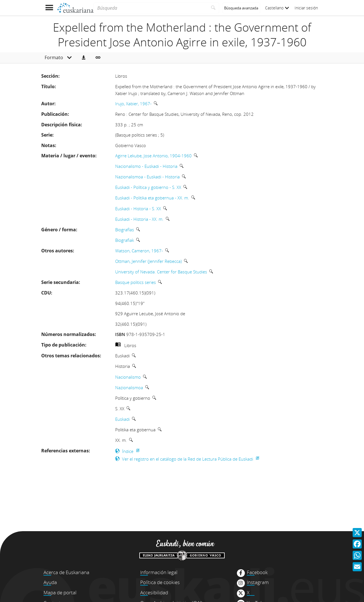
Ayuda (50, 582)
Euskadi (122, 419)
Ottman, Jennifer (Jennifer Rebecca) (148, 261)
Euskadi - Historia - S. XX (138, 209)
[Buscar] (213, 8)
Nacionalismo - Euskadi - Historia (146, 166)
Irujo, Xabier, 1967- (133, 104)
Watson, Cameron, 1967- (139, 251)
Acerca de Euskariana (66, 572)
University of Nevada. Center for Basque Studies (161, 272)
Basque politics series (136, 282)
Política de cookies (160, 582)
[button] (84, 58)
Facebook (257, 572)
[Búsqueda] (151, 8)
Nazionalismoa (129, 387)
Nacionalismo (128, 377)
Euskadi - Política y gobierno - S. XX (148, 187)
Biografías (125, 230)
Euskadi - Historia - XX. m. (139, 219)
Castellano (277, 8)
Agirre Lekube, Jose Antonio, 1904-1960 (153, 156)
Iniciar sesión (306, 8)
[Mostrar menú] (49, 8)
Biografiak (125, 240)
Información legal (159, 572)
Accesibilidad (154, 592)
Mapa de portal (60, 592)
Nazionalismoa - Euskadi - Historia (147, 177)
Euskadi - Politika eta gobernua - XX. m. (152, 198)
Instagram (258, 582)
